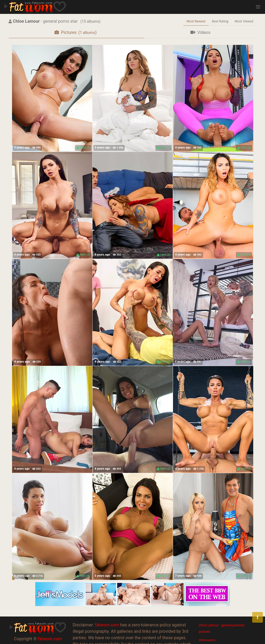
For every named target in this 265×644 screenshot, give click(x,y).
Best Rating (220, 21)
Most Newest (196, 21)
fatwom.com (50, 639)
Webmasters (207, 640)
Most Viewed (244, 21)
